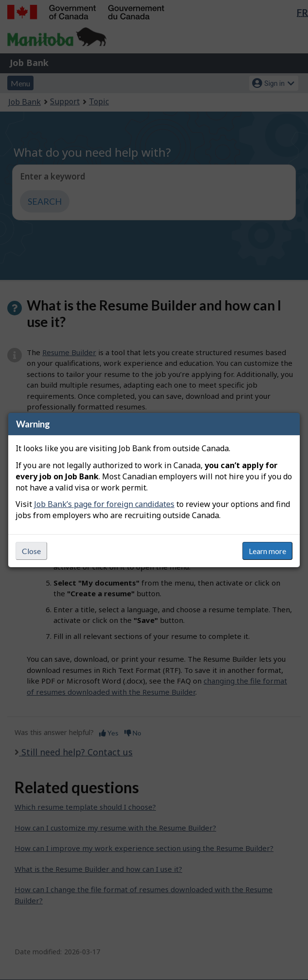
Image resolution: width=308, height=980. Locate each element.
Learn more (267, 551)
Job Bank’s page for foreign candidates (104, 504)
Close (31, 551)
